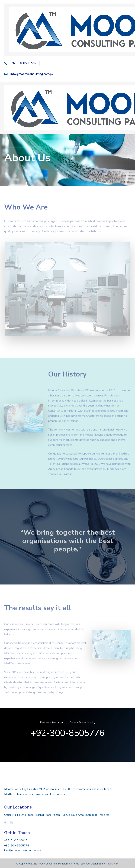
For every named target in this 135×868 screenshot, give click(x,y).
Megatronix (112, 864)
